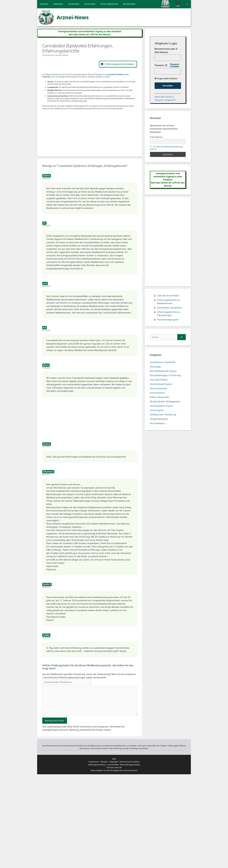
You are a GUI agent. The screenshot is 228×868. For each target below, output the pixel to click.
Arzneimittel (90, 4)
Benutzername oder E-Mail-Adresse (166, 50)
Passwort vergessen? (165, 100)
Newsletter (58, 4)
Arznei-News (73, 17)
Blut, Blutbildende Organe (163, 371)
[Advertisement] (82, 130)
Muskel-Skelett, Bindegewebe (165, 401)
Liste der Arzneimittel (168, 296)
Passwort (159, 65)
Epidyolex (46, 77)
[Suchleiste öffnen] (187, 4)
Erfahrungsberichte (109, 4)
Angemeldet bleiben (166, 78)
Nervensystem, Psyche (161, 406)
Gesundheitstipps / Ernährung (165, 375)
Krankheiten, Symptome (169, 308)
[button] (118, 64)
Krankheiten (74, 4)
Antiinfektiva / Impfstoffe (163, 362)
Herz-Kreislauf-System (161, 384)
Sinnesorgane (157, 410)
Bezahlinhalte (129, 4)
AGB (114, 759)
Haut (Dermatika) (159, 380)
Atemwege (155, 367)
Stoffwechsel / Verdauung (163, 415)
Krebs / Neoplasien (159, 397)
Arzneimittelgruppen (168, 320)
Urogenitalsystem (159, 419)
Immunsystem (157, 393)
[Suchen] (182, 337)
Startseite (44, 4)
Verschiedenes (157, 423)
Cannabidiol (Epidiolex (115, 74)
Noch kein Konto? (164, 97)
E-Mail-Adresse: (156, 137)
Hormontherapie (158, 388)
